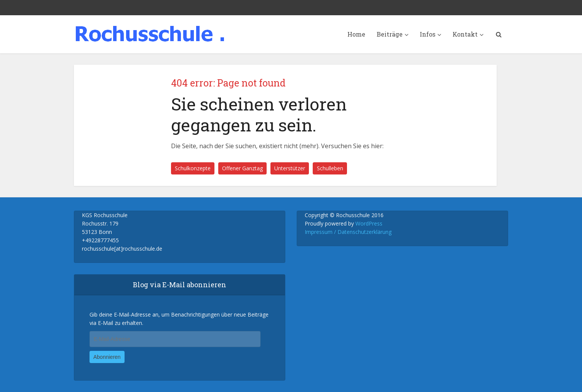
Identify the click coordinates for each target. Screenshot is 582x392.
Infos (428, 34)
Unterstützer (290, 168)
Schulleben (330, 168)
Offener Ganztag (242, 168)
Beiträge (390, 34)
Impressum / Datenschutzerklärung (348, 232)
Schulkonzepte (193, 168)
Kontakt (465, 34)
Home (356, 34)
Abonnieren (107, 357)
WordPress (369, 223)
